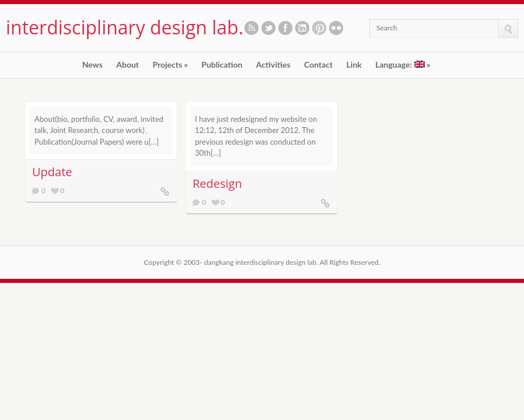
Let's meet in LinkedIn (302, 28)
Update (52, 172)
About (127, 65)
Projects (170, 65)
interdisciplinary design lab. (125, 27)
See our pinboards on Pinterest (319, 28)
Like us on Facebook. (285, 28)
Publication (222, 65)
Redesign (217, 183)
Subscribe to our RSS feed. (251, 28)
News (92, 65)
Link (354, 65)
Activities (273, 65)
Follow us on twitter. (268, 28)
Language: (403, 65)
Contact (318, 65)
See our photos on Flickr (336, 28)
